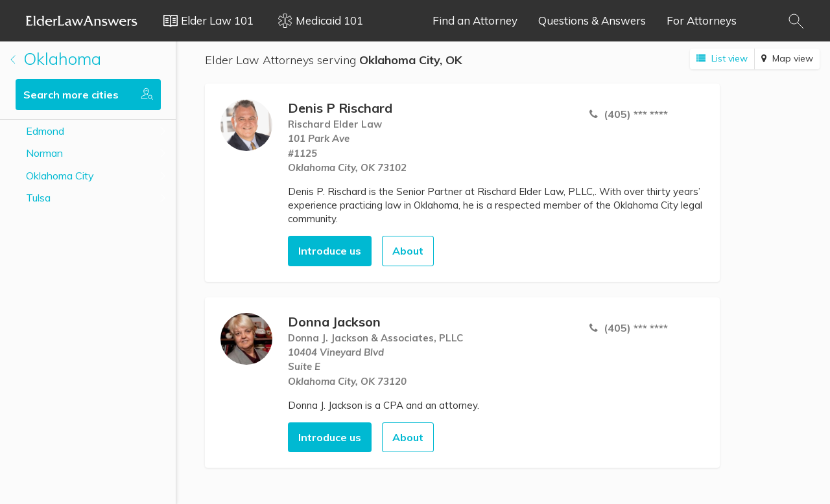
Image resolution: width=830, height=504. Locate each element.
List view (722, 58)
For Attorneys (702, 20)
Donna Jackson (334, 322)
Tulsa (38, 198)
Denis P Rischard (340, 108)
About (408, 251)
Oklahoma (56, 59)
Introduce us (330, 251)
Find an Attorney (475, 20)
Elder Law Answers (82, 21)
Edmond (45, 131)
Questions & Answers (592, 20)
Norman (44, 153)
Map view (787, 58)
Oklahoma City (60, 176)
